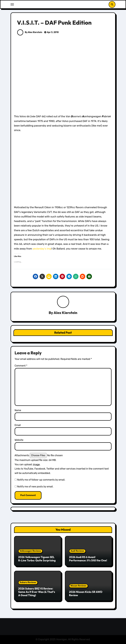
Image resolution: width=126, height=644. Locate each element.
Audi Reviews (77, 551)
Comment (21, 366)
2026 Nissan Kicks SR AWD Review (86, 594)
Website (19, 440)
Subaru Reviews (28, 583)
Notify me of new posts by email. (35, 487)
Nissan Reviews (79, 586)
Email (18, 425)
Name (18, 410)
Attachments (22, 455)
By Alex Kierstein (30, 32)
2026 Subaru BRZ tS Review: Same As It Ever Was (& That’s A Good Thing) (37, 592)
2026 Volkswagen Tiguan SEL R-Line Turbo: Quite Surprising (37, 559)
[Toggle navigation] (12, 4)
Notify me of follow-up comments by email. (41, 480)
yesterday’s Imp (42, 249)
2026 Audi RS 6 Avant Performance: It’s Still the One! (88, 559)
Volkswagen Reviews (30, 551)
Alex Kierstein (65, 313)
